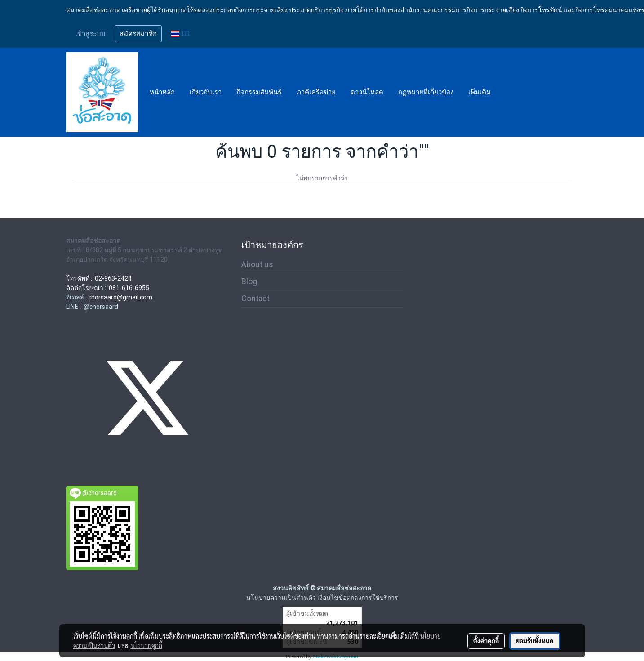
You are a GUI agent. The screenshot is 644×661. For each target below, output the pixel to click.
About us (257, 264)
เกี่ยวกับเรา (206, 92)
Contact (255, 298)
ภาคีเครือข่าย (316, 92)
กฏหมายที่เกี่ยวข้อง (426, 92)
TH (180, 33)
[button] (506, 92)
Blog (249, 281)
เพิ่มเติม (480, 92)
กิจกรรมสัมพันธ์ (259, 92)
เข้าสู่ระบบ (90, 34)
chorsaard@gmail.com (120, 297)
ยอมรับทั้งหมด (535, 641)
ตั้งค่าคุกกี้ (486, 641)
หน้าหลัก (162, 92)
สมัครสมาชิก (138, 34)
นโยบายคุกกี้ (147, 645)
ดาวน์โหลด (367, 92)
